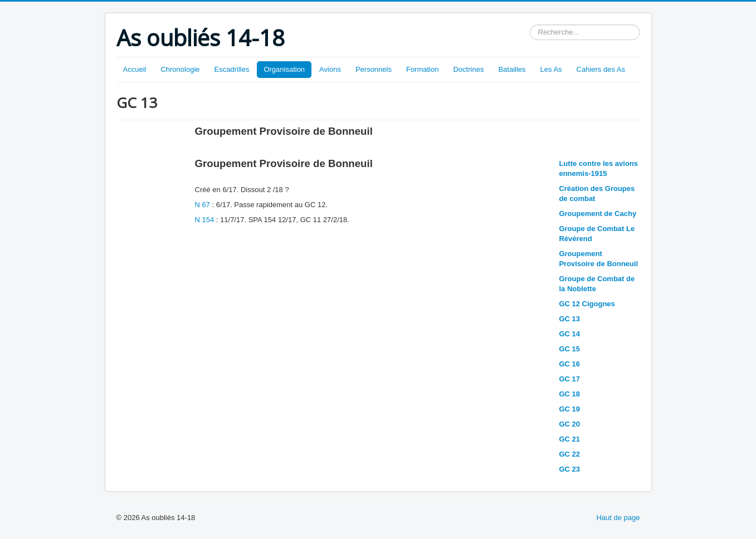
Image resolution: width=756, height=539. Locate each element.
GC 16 (569, 364)
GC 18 (569, 394)
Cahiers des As (601, 69)
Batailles (512, 69)
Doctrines (468, 69)
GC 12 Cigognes (587, 304)
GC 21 (569, 439)
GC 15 (569, 349)
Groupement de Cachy (598, 214)
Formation (423, 69)
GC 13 (569, 319)
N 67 (203, 205)
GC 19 (569, 409)
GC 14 (569, 334)
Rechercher (530, 25)
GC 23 (569, 469)
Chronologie (180, 69)
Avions (330, 69)
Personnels (374, 69)
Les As (551, 69)
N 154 (206, 220)
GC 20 (569, 424)
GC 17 (569, 379)
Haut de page (618, 518)
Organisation (284, 69)
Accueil (135, 69)
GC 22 (569, 454)
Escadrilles (232, 69)
